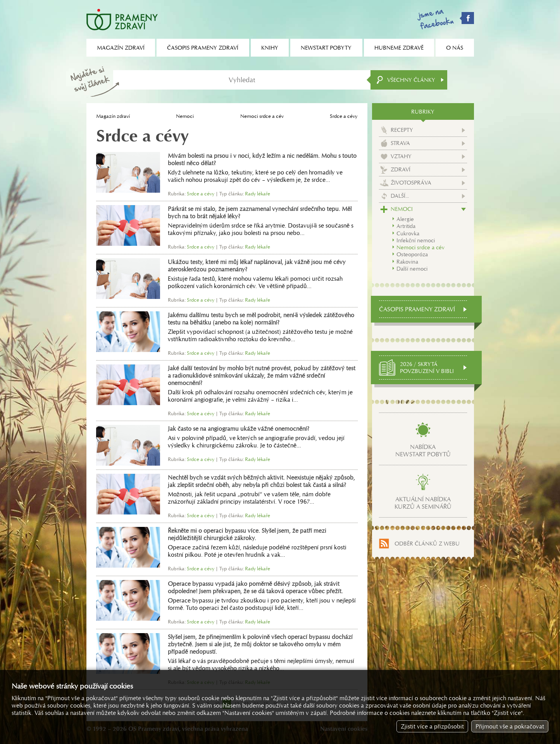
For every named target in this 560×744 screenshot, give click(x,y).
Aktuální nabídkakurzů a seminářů (423, 503)
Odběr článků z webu (427, 544)
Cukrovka (408, 233)
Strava (400, 143)
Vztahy (401, 156)
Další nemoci (412, 269)
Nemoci (185, 116)
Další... (400, 196)
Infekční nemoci (416, 240)
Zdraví (401, 169)
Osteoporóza (412, 254)
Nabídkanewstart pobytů (423, 451)
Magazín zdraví (113, 116)
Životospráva (411, 183)
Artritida (406, 226)
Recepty (402, 130)
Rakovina (407, 262)
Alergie (405, 219)
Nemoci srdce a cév (262, 116)
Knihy (270, 48)
